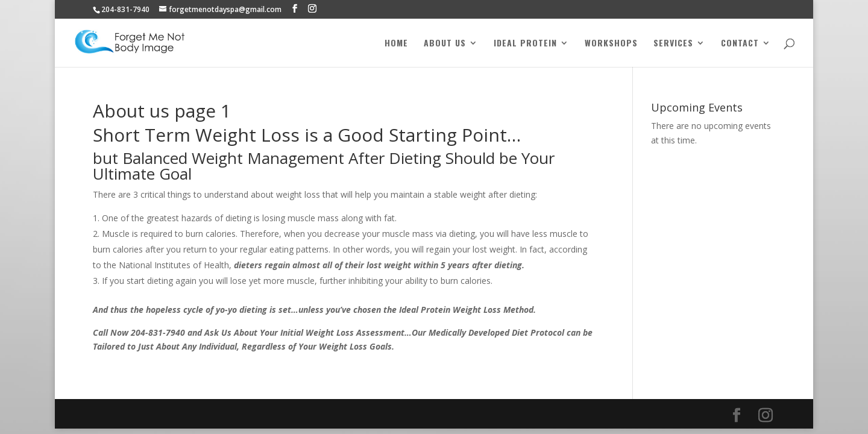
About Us (445, 44)
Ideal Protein (525, 44)
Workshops (611, 44)
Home (396, 44)
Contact (740, 44)
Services (673, 44)
